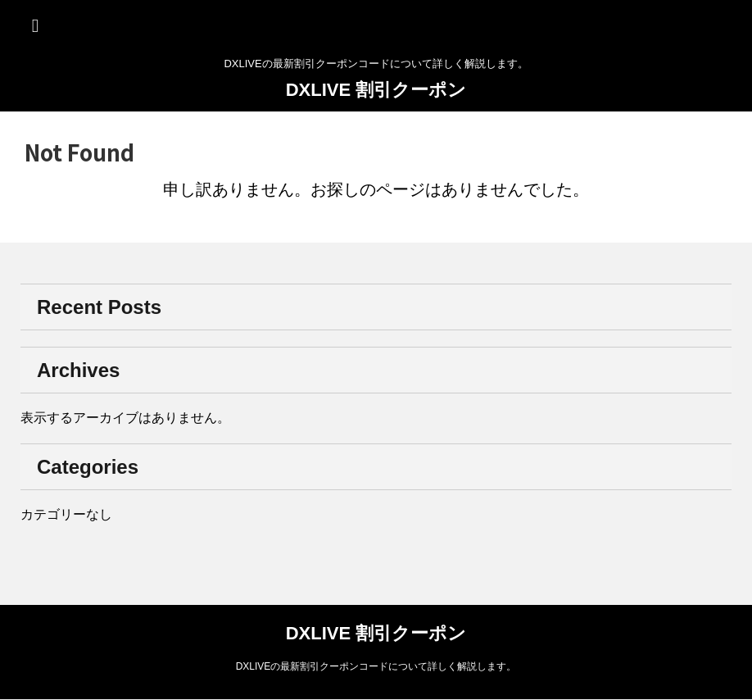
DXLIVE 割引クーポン (376, 90)
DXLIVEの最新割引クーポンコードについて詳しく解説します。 (376, 666)
